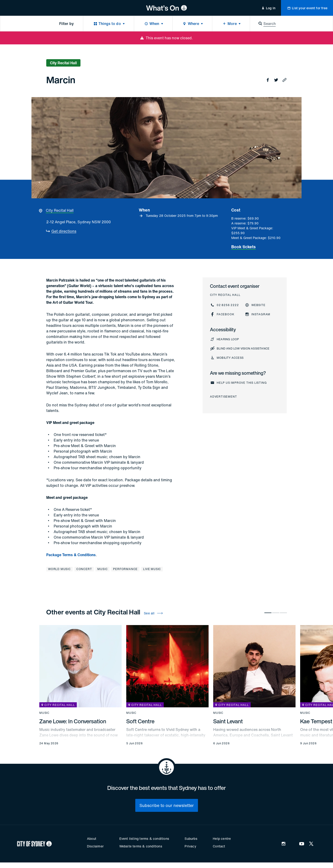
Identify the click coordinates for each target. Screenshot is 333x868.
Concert (84, 569)
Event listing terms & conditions (144, 839)
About (92, 839)
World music (59, 569)
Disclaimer (95, 846)
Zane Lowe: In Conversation (73, 721)
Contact (219, 846)
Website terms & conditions (141, 846)
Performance (125, 569)
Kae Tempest (316, 721)
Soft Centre (140, 721)
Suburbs (191, 839)
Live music (152, 569)
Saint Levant (228, 721)
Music (102, 569)
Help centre (222, 839)
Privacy (190, 846)
